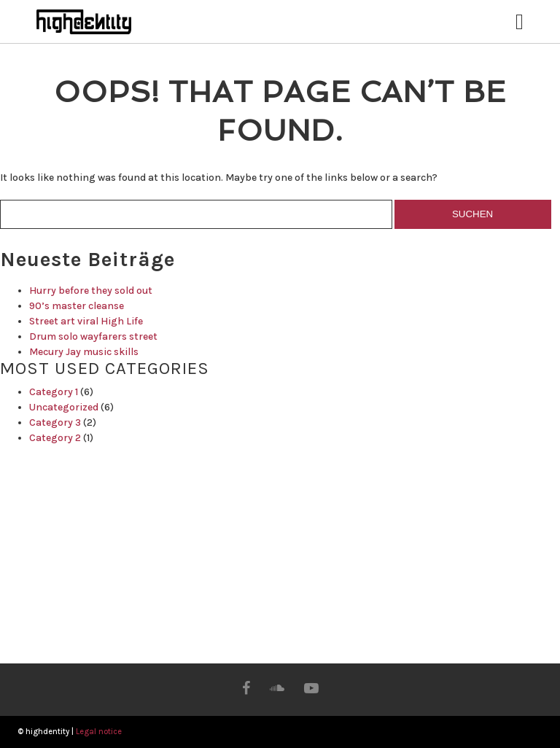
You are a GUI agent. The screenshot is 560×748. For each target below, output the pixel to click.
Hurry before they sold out (91, 291)
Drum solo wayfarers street (93, 336)
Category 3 (55, 422)
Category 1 (54, 392)
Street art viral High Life (86, 321)
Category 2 (55, 438)
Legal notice (99, 732)
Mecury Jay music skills (84, 352)
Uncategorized (64, 407)
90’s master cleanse (77, 306)
